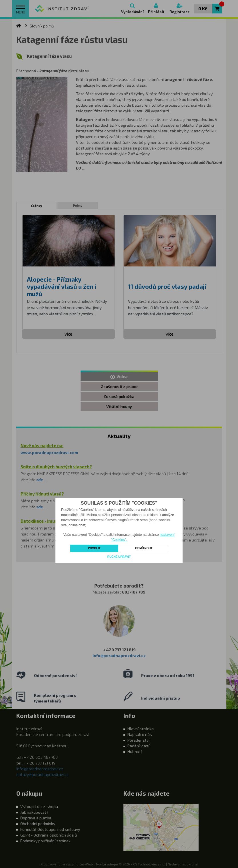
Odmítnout (144, 548)
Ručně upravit (119, 557)
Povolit (94, 548)
